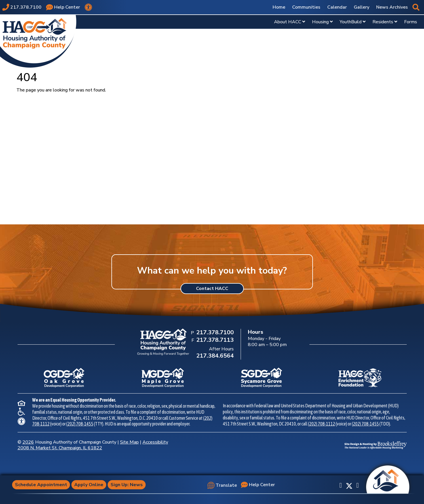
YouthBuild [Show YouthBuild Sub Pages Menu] (353, 22)
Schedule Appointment (41, 485)
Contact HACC (212, 289)
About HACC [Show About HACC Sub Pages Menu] (290, 22)
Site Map (129, 442)
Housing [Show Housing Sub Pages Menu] (322, 22)
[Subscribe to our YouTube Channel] (358, 485)
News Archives (392, 7)
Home (279, 7)
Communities (306, 7)
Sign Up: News (127, 485)
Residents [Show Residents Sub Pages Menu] (385, 22)
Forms (411, 22)
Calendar (337, 7)
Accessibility (155, 442)
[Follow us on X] (349, 485)
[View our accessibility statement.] (88, 7)
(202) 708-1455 (80, 424)
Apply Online (89, 485)
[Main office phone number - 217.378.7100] (22, 7)
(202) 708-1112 (322, 424)
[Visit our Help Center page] (63, 7)
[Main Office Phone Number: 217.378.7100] (214, 333)
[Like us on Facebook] (341, 485)
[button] (416, 7)
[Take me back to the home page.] (38, 41)
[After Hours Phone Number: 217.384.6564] (214, 356)
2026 (28, 442)
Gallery (362, 7)
